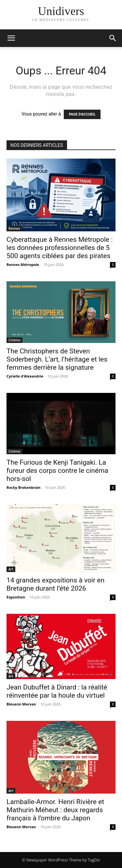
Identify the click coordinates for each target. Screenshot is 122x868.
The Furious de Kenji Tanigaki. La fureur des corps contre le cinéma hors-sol (57, 471)
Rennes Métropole (23, 264)
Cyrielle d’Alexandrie (25, 376)
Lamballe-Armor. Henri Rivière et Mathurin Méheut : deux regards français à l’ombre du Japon (55, 810)
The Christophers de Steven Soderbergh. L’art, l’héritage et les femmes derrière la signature (57, 359)
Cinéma (14, 340)
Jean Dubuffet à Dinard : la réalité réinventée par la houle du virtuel (57, 691)
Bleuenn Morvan (21, 704)
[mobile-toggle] (11, 38)
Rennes (14, 228)
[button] (113, 38)
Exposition (16, 597)
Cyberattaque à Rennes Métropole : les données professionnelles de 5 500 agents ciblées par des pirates (60, 248)
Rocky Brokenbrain (24, 487)
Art (11, 569)
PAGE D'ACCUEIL (82, 114)
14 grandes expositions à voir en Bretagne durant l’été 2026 (55, 584)
